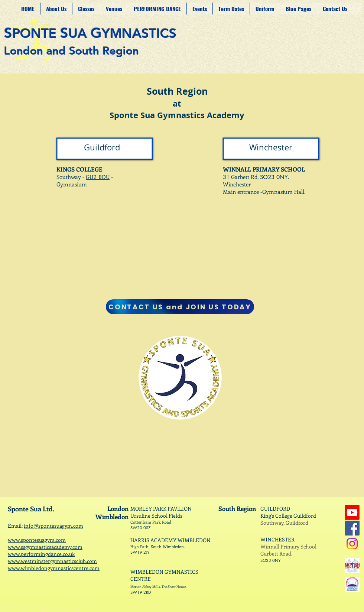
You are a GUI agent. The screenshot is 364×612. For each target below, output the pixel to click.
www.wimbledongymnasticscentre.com (54, 568)
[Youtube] (352, 512)
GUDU (98, 177)
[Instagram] (352, 544)
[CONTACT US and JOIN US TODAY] (180, 307)
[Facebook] (352, 528)
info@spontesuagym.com (53, 526)
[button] (114, 9)
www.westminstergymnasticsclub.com (52, 561)
